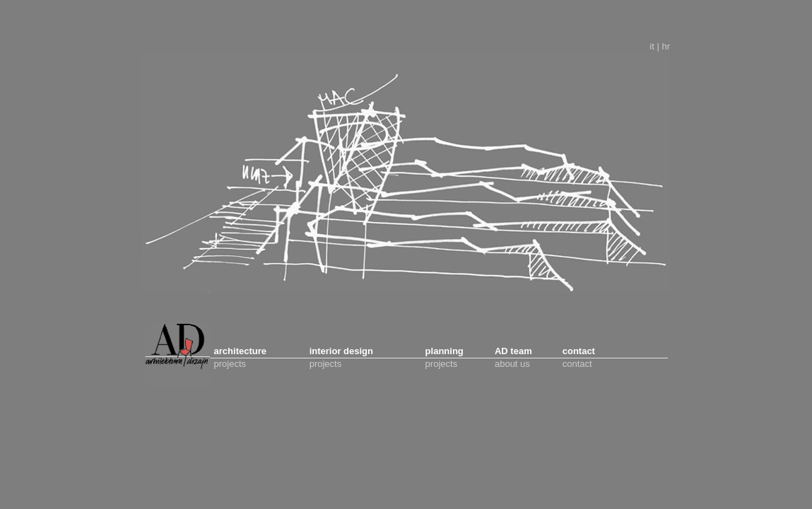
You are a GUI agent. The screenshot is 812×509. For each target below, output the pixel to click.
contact (577, 364)
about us (512, 364)
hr (666, 46)
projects (230, 364)
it (652, 46)
